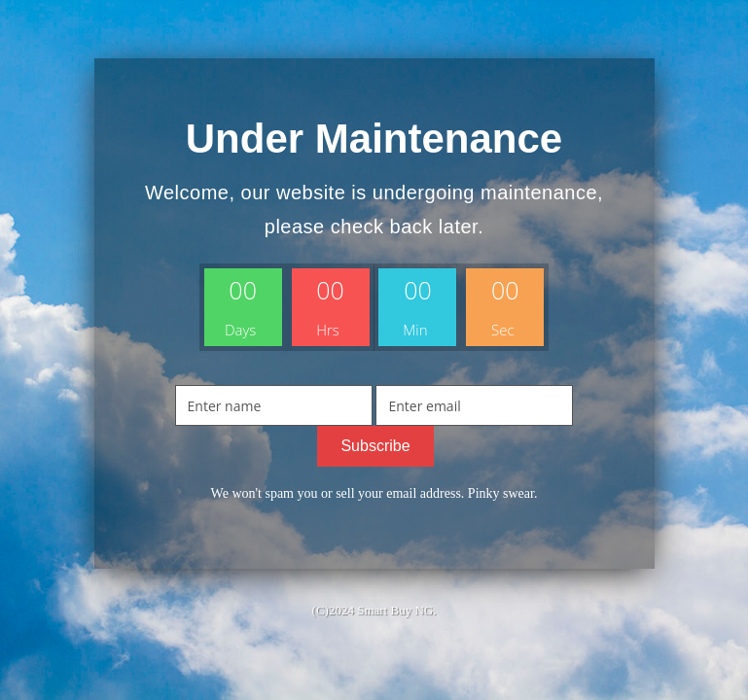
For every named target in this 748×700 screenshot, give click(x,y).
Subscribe (375, 446)
